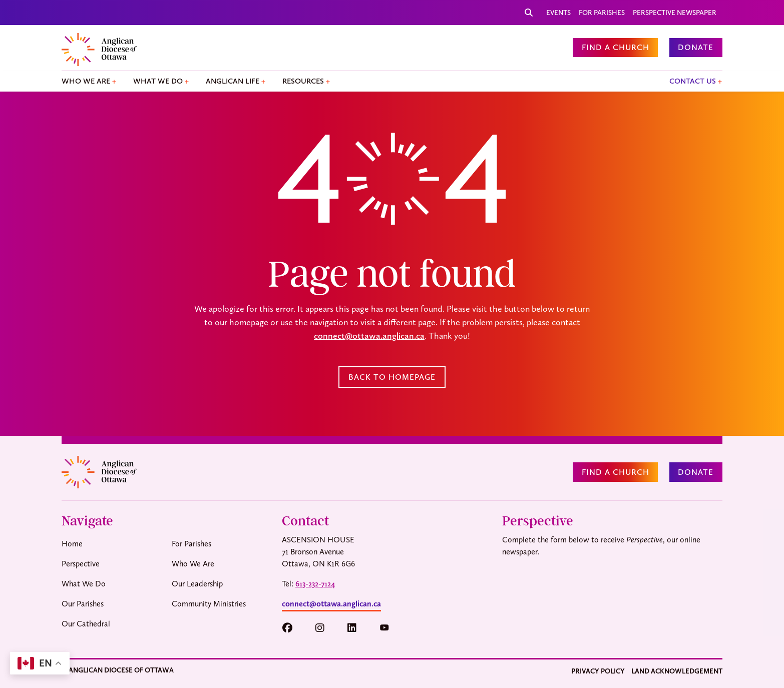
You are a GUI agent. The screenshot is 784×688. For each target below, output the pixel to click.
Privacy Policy (598, 671)
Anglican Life (233, 81)
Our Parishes (83, 604)
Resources (303, 81)
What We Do (158, 81)
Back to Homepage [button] (392, 377)
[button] (292, 628)
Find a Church (616, 47)
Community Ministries (209, 604)
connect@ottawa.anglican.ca (369, 335)
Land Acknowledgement (677, 671)
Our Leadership (197, 584)
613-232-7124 (315, 584)
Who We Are (86, 81)
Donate (696, 47)
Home (72, 544)
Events (558, 13)
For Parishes (602, 13)
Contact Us (693, 81)
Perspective (81, 564)
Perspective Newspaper (675, 13)
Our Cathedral (86, 624)
